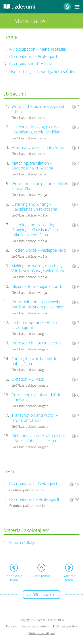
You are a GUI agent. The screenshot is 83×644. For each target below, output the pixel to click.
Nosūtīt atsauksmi (41, 595)
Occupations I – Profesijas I (33, 56)
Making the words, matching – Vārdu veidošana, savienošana (38, 268)
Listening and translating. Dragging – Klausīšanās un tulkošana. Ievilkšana (35, 230)
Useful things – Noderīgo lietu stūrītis (42, 71)
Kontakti (12, 626)
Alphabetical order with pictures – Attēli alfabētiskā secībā (40, 438)
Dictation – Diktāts (28, 379)
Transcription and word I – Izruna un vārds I (35, 418)
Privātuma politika (65, 626)
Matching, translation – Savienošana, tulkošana (32, 166)
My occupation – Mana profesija (38, 49)
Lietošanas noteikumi (35, 626)
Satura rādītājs (22, 542)
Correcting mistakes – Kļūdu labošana (36, 397)
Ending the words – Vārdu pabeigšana (35, 361)
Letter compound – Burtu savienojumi (34, 325)
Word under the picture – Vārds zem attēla (40, 186)
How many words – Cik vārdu (37, 147)
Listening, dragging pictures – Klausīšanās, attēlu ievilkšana (37, 129)
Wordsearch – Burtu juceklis (36, 343)
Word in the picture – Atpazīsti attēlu (38, 109)
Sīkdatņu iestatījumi (41, 633)
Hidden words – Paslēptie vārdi (39, 250)
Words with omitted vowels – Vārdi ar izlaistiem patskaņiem (38, 304)
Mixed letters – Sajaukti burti (37, 286)
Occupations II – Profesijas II (34, 499)
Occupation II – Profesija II (32, 64)
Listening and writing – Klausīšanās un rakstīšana (34, 207)
